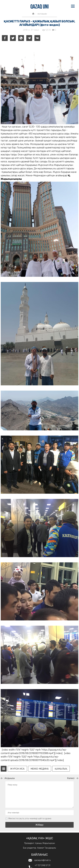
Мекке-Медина (40, 769)
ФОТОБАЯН (42, 14)
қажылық (61, 769)
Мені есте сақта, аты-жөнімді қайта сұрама (30, 819)
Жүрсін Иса (17, 769)
